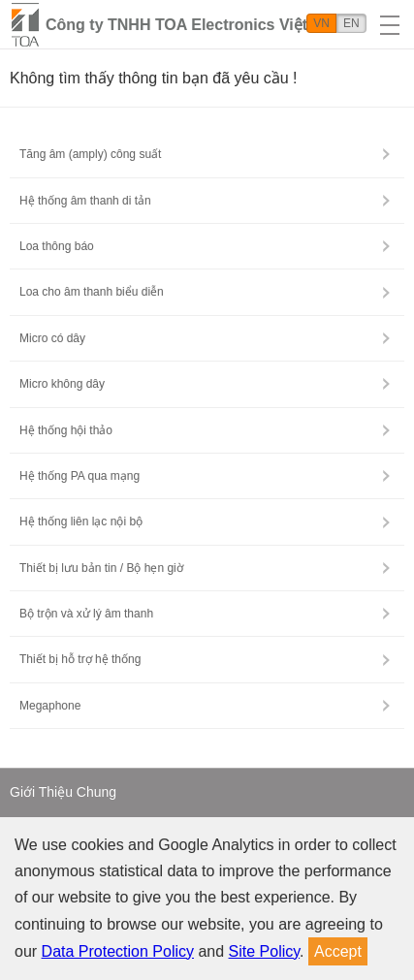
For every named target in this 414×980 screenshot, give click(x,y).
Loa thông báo (57, 246)
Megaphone (50, 706)
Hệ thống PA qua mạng (80, 476)
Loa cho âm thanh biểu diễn (92, 292)
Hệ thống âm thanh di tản (85, 201)
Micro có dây (52, 338)
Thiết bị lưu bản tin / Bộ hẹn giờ (101, 568)
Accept (338, 951)
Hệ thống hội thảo (66, 430)
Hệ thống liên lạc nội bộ (81, 522)
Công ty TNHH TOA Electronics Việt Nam (195, 25)
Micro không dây (62, 384)
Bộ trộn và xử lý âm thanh (86, 614)
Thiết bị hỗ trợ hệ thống (80, 659)
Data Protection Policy (118, 951)
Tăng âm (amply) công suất (90, 154)
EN (351, 23)
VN (321, 23)
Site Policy (265, 951)
